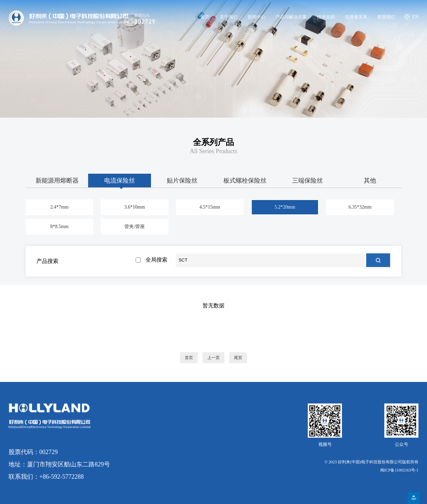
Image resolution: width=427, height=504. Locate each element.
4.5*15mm (210, 207)
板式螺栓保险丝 (245, 181)
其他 (370, 181)
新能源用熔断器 (57, 181)
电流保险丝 (120, 181)
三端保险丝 (307, 181)
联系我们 (386, 17)
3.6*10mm (135, 207)
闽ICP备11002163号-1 (399, 470)
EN (415, 17)
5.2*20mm (285, 207)
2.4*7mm (59, 207)
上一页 (213, 358)
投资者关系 (356, 17)
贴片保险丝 (182, 181)
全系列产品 (213, 142)
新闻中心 (257, 17)
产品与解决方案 (291, 17)
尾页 (238, 358)
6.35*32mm (360, 207)
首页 (205, 17)
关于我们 (229, 17)
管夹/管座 (135, 227)
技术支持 (326, 17)
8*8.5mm (59, 227)
